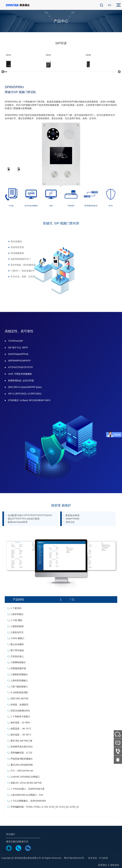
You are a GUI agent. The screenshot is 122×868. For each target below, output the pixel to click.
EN (110, 5)
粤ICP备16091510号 (74, 858)
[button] (3, 72)
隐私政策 (115, 865)
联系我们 (103, 865)
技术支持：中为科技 (98, 858)
